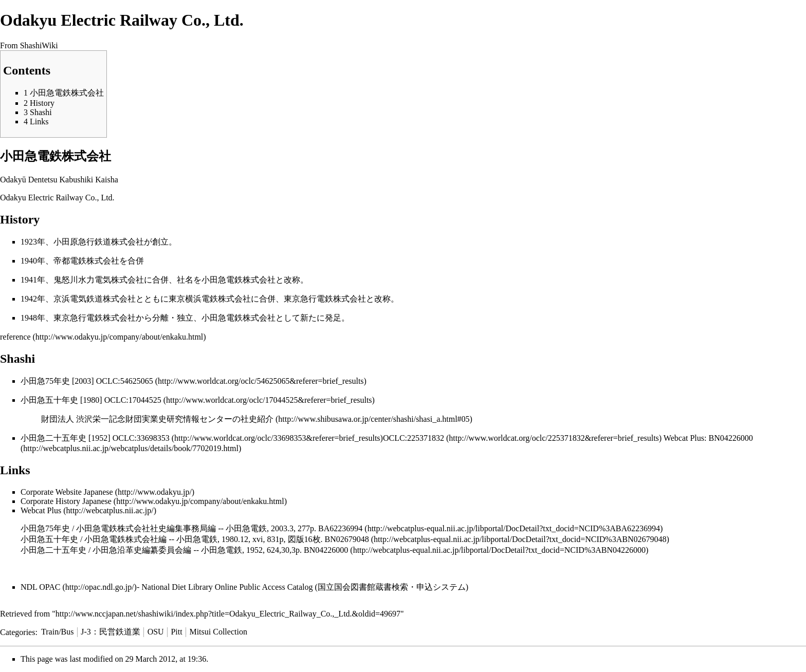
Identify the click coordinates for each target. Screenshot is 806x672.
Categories (17, 632)
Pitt (176, 632)
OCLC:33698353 (141, 438)
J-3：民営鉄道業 (111, 632)
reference (15, 337)
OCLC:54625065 (125, 381)
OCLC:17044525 (134, 400)
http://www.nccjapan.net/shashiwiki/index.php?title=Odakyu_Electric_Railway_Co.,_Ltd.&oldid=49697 (228, 614)
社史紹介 (257, 419)
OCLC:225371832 (414, 438)
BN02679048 (347, 539)
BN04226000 (326, 550)
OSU (156, 632)
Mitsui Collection (218, 632)
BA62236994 (340, 528)
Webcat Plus (41, 510)
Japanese (98, 492)
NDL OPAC (41, 587)
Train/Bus (57, 632)
